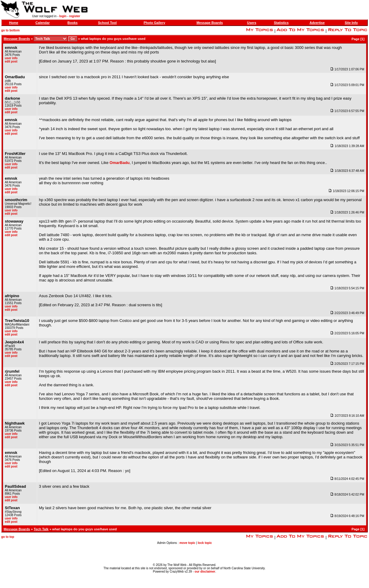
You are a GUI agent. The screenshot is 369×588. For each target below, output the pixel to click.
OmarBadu (119, 163)
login (63, 16)
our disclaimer (205, 572)
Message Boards (210, 23)
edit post (11, 61)
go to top (8, 537)
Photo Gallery (154, 23)
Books (73, 23)
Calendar (43, 23)
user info (11, 58)
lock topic (205, 543)
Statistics (281, 23)
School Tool (107, 23)
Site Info (351, 23)
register (75, 16)
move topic (188, 543)
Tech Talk (41, 529)
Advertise (317, 23)
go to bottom (10, 30)
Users (252, 23)
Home (14, 23)
